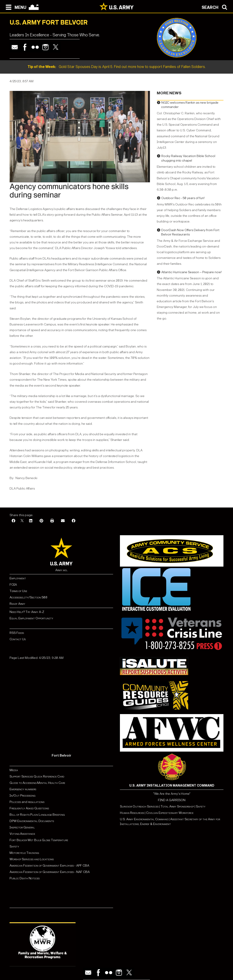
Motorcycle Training (25, 853)
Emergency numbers (23, 789)
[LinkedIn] (31, 521)
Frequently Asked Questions (29, 808)
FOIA (13, 585)
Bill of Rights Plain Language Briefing (37, 815)
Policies (16, 802)
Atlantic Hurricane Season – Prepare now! (191, 272)
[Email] (63, 521)
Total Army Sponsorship (177, 806)
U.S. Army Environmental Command (144, 819)
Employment (18, 578)
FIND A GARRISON (172, 800)
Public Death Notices (25, 878)
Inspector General (22, 827)
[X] (22, 521)
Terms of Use (18, 591)
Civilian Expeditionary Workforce (170, 813)
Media (14, 770)
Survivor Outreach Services (139, 806)
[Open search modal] (216, 7)
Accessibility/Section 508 (28, 597)
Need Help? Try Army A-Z (27, 612)
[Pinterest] (41, 521)
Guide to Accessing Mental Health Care (38, 783)
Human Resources (132, 813)
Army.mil (61, 570)
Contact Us (18, 639)
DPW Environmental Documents (32, 821)
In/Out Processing (22, 796)
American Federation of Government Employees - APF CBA (49, 866)
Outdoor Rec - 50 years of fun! (183, 198)
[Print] (52, 521)
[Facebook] (13, 521)
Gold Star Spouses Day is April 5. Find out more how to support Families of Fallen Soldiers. (117, 67)
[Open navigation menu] (15, 7)
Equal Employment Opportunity (31, 618)
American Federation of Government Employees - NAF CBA (50, 872)
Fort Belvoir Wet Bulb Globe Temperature (39, 840)
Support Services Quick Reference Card (37, 776)
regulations (36, 802)
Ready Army (17, 604)
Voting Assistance (22, 834)
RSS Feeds (17, 633)
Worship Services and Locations (32, 859)
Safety (14, 846)
